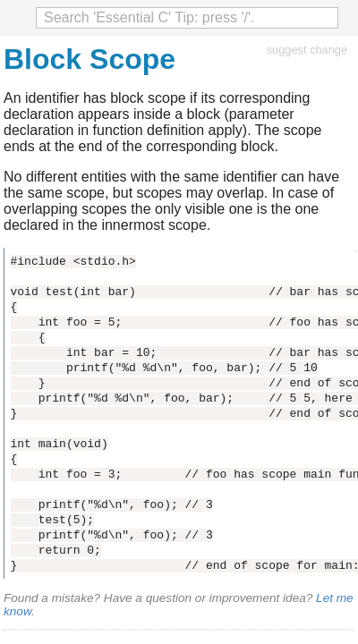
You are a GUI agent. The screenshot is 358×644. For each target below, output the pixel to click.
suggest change (307, 50)
